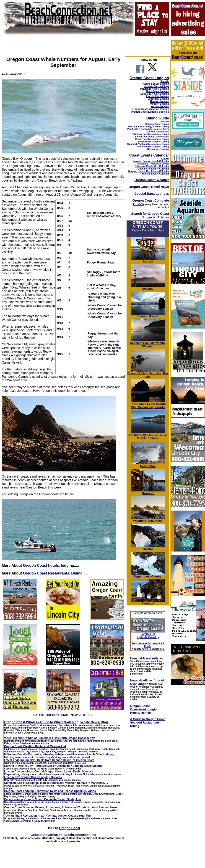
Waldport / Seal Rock (148, 519)
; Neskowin (152, 437)
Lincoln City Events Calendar (153, 169)
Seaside (165, 81)
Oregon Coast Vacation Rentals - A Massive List (35, 746)
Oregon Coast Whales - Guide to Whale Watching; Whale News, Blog (56, 722)
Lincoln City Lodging (158, 96)
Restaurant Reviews (158, 149)
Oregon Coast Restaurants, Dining (53, 573)
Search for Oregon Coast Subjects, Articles (150, 215)
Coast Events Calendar (149, 155)
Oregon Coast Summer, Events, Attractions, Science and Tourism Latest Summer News (61, 807)
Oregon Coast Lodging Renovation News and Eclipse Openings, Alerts (50, 791)
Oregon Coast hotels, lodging (49, 566)
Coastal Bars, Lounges (152, 194)
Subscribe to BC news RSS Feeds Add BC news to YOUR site (148, 646)
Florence (148, 602)
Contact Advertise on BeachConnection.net (63, 835)
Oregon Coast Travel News (149, 187)
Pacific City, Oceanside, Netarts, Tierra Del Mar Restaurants (148, 130)
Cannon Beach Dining (157, 124)
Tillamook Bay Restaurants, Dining (150, 134)
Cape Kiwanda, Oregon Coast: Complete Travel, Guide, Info (43, 799)
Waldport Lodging (159, 104)
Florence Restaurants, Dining (153, 147)
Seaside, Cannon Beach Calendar (151, 161)
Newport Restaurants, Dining (153, 142)
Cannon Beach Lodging (156, 84)
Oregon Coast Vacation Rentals (150, 109)
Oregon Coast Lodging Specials (150, 112)
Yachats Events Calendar (155, 174)
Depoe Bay (148, 465)
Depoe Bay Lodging (158, 99)
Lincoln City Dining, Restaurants (151, 137)
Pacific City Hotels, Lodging (154, 94)
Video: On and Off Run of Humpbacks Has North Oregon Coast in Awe (50, 738)
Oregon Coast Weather (152, 180)
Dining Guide (158, 118)
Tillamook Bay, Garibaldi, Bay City (148, 374)
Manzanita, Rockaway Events (153, 164)
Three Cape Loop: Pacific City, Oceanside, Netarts (148, 404)
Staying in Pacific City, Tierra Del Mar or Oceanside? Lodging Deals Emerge (53, 766)
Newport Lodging (160, 101)
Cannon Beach (148, 316)
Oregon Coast (70, 828)
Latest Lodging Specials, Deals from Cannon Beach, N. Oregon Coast (49, 760)
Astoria (165, 159)
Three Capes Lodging (157, 91)
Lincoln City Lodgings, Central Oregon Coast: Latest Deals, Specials (49, 772)
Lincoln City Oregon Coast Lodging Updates (33, 777)
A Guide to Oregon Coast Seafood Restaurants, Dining (148, 722)
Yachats (148, 547)
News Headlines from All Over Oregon (147, 682)
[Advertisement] (188, 757)
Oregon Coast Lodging (149, 78)
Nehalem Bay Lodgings (156, 86)
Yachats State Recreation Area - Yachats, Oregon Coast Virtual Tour (48, 816)
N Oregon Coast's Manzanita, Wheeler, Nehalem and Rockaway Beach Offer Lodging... (60, 754)
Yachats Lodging (160, 106)
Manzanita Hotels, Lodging (154, 89)
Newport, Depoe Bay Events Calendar (149, 171)
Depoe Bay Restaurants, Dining (152, 139)
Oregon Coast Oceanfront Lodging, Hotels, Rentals (145, 709)
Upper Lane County (148, 575)
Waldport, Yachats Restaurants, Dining (148, 144)
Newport (148, 492)
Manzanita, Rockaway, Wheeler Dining (148, 127)
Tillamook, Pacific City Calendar (152, 166)
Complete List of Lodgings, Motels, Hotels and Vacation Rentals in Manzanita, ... (56, 783)
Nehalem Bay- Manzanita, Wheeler (148, 343)
